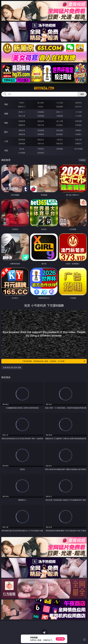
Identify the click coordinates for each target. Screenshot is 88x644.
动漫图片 (78, 130)
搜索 (82, 94)
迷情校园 (22, 143)
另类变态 (78, 125)
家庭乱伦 (41, 140)
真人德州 (41, 103)
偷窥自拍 (22, 130)
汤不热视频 (78, 149)
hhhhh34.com (44, 88)
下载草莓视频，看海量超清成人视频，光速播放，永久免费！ (54, 361)
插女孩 (22, 149)
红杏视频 (22, 153)
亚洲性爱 (22, 121)
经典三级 (41, 125)
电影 (6, 123)
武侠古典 (78, 140)
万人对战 (60, 103)
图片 (6, 132)
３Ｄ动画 (78, 112)
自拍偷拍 (41, 112)
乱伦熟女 (60, 125)
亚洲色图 (41, 130)
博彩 (6, 104)
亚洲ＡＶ (22, 112)
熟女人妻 (22, 116)
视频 (6, 114)
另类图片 (78, 134)
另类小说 (41, 143)
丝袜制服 (41, 116)
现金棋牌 (60, 107)
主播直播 (60, 116)
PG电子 (22, 103)
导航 (6, 150)
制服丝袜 (22, 125)
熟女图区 (60, 134)
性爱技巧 (78, 143)
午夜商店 (41, 149)
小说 (6, 141)
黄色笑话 (60, 143)
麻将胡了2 (22, 107)
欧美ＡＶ (60, 112)
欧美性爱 (78, 121)
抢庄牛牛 (78, 107)
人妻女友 (60, 140)
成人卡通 (60, 121)
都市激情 (22, 140)
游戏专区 (78, 103)
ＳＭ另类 (78, 116)
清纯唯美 (41, 134)
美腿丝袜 (22, 134)
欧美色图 (60, 130)
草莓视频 (60, 149)
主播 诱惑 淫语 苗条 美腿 (12, 367)
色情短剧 (41, 153)
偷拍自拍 (41, 121)
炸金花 (41, 107)
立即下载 (60, 639)
